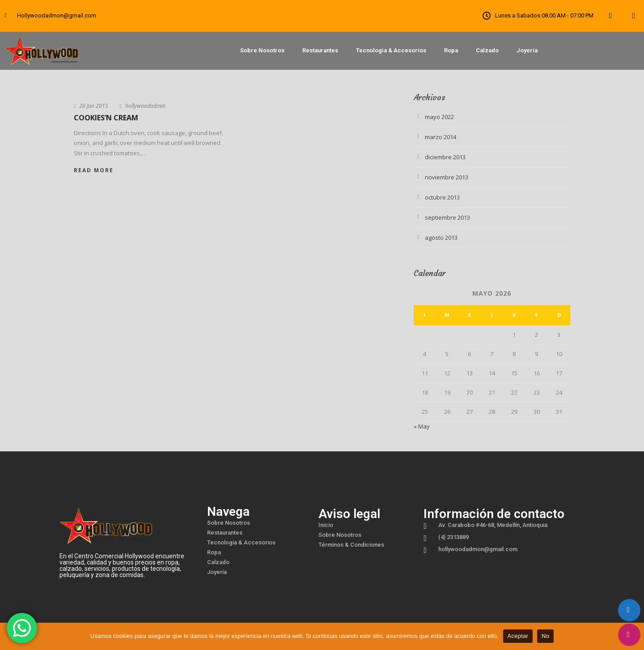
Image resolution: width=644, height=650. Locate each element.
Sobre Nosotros (262, 50)
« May (422, 426)
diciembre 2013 (445, 157)
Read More (94, 170)
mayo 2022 (439, 117)
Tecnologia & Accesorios (391, 50)
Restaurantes (320, 50)
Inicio (326, 525)
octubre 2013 (442, 197)
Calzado (487, 50)
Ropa (451, 50)
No (545, 636)
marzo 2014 (441, 137)
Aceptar (518, 636)
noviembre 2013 (447, 177)
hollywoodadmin (145, 106)
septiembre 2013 (447, 217)
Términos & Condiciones (351, 545)
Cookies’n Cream (106, 118)
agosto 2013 (441, 238)
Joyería (527, 50)
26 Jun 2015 (94, 106)
